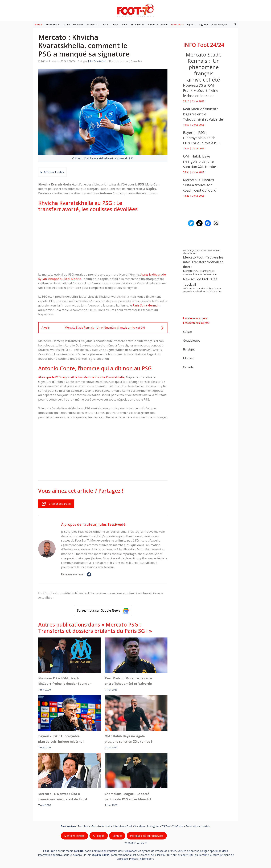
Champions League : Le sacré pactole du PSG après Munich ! (128, 797)
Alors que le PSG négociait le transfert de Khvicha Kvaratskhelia (81, 377)
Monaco (189, 358)
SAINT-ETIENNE (158, 24)
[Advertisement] (103, 242)
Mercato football (101, 826)
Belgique (189, 349)
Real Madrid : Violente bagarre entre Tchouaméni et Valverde (128, 681)
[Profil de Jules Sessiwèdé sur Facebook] (89, 575)
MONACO (92, 24)
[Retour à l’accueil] (135, 10)
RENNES (78, 24)
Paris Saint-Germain (146, 305)
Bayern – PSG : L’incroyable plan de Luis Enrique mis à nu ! (61, 739)
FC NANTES (138, 24)
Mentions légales (74, 836)
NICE (124, 24)
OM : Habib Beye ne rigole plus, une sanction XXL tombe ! (128, 739)
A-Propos (99, 836)
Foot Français (219, 24)
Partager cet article (56, 504)
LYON (66, 24)
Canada (188, 367)
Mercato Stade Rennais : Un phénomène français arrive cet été (204, 67)
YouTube (178, 826)
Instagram (153, 826)
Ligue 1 (191, 24)
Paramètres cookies (198, 826)
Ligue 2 (204, 24)
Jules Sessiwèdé (112, 524)
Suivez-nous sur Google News (103, 611)
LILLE (105, 24)
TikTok (166, 826)
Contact (117, 836)
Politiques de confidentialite (147, 836)
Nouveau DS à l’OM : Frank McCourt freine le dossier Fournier (65, 681)
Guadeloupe (192, 340)
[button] (235, 24)
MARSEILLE (52, 24)
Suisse (187, 331)
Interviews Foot (122, 826)
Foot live (83, 826)
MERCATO (177, 24)
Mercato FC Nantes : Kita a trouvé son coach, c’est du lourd (63, 797)
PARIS (38, 24)
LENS (115, 24)
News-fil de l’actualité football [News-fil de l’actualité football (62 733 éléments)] (200, 282)
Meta (142, 826)
